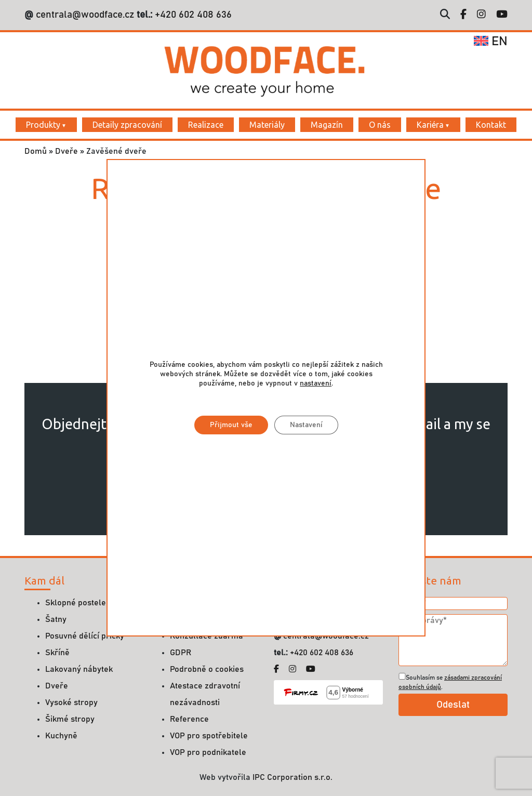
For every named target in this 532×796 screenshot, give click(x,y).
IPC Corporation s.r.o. (292, 777)
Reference (189, 719)
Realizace (206, 125)
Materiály (267, 125)
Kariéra (430, 125)
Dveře (66, 151)
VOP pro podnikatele (208, 752)
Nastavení (306, 425)
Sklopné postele (76, 603)
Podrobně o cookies (207, 669)
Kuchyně (61, 736)
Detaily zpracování (127, 125)
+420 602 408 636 (192, 15)
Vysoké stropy (71, 702)
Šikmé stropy (70, 719)
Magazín (327, 125)
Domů (36, 151)
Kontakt (491, 125)
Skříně (57, 653)
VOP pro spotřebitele (209, 736)
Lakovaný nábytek (79, 669)
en (491, 42)
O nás (380, 125)
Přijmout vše (231, 425)
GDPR (181, 653)
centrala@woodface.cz (85, 15)
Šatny (56, 619)
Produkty (43, 125)
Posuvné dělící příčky (85, 636)
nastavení (316, 383)
